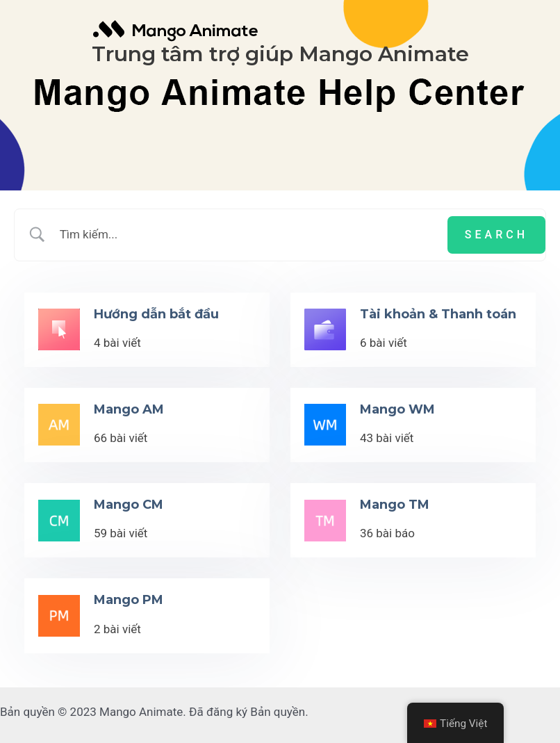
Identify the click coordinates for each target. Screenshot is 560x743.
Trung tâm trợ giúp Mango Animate (280, 54)
